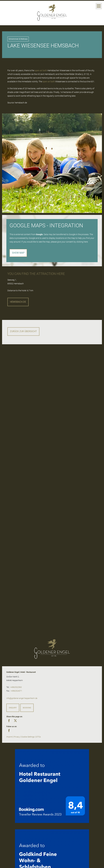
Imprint (9, 737)
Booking (27, 708)
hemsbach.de (18, 302)
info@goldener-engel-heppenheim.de (22, 698)
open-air (38, 71)
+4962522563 (16, 687)
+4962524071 (16, 691)
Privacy (17, 737)
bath (45, 71)
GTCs (38, 737)
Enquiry (13, 708)
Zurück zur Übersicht (23, 331)
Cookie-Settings (28, 737)
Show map (18, 253)
